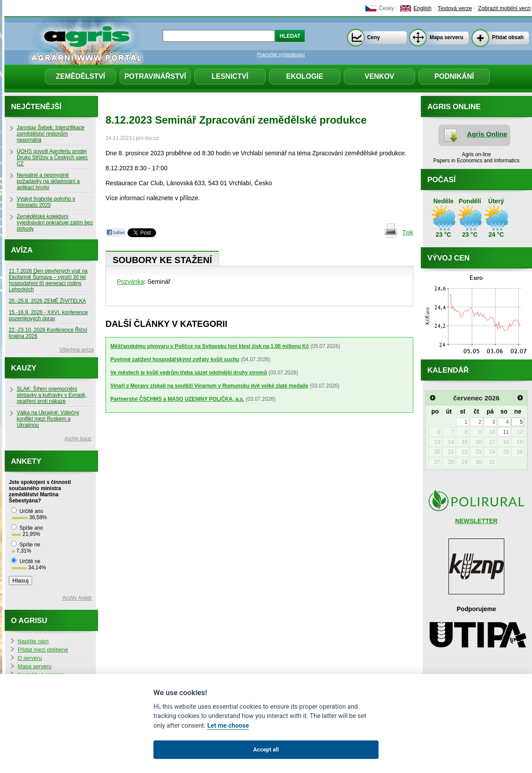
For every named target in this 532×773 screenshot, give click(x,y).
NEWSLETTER (476, 521)
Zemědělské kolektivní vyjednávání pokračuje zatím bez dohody (55, 223)
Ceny (373, 37)
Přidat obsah (508, 37)
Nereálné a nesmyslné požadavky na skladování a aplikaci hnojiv (48, 181)
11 (506, 432)
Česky (386, 8)
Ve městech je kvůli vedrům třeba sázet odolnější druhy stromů (189, 373)
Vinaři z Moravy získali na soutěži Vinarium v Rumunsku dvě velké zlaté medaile (209, 386)
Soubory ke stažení (162, 260)
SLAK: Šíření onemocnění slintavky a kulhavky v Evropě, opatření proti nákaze (52, 395)
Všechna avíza (77, 350)
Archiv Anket (77, 598)
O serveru (30, 658)
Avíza (22, 250)
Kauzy (24, 368)
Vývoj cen (448, 258)
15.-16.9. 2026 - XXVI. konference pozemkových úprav (48, 315)
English (422, 8)
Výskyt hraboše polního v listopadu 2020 (46, 202)
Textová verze (455, 8)
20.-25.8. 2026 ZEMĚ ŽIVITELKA (47, 301)
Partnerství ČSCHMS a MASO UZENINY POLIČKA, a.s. (177, 399)
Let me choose (228, 726)
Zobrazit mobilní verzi (504, 8)
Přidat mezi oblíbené (43, 650)
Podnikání (454, 76)
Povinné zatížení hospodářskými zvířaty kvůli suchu (175, 359)
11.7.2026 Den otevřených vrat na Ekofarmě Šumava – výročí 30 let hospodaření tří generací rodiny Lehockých (48, 280)
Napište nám (33, 641)
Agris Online (487, 134)
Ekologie (305, 76)
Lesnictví (230, 76)
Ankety (26, 461)
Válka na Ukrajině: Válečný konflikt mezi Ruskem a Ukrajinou (48, 419)
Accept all (266, 749)
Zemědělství (80, 76)
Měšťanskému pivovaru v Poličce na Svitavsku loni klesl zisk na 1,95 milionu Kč (210, 346)
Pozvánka (130, 282)
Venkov (379, 76)
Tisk (408, 232)
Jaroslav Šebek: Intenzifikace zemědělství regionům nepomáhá (51, 134)
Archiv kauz (78, 439)
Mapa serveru (446, 37)
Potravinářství (155, 76)
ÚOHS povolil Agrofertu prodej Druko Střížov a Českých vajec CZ (52, 158)
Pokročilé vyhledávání (281, 55)
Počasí (441, 180)
